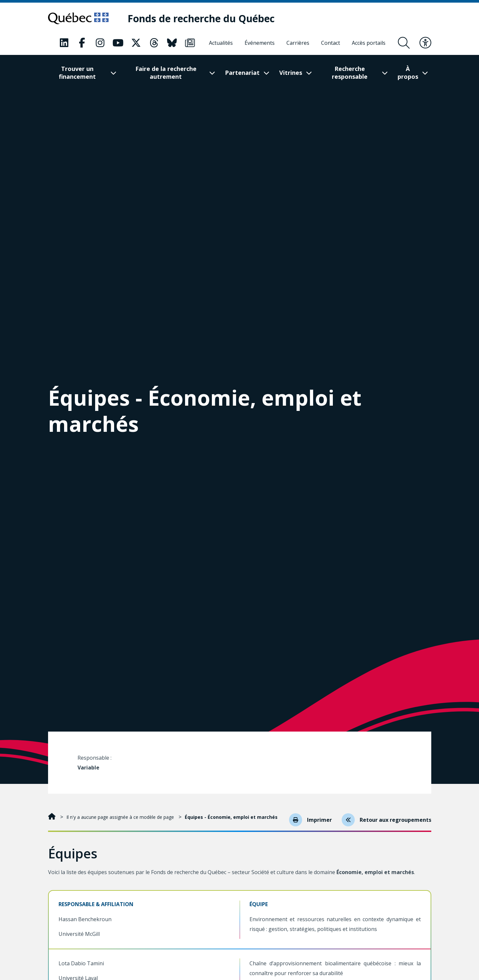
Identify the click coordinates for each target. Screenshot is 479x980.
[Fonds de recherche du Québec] (201, 18)
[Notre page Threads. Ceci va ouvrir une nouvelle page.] (154, 43)
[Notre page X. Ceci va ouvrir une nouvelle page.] (136, 43)
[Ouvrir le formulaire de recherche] (404, 43)
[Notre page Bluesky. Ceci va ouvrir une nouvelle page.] (172, 43)
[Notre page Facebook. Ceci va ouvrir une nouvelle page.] (82, 43)
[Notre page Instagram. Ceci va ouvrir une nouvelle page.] (100, 43)
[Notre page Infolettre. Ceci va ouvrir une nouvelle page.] (190, 43)
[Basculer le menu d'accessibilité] (425, 43)
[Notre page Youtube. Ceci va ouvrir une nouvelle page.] (118, 43)
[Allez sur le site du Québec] (78, 18)
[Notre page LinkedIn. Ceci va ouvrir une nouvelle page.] (64, 43)
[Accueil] (52, 817)
